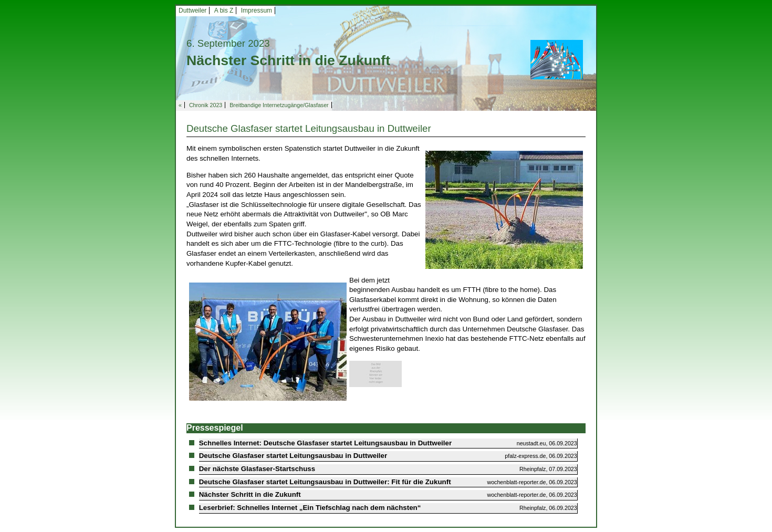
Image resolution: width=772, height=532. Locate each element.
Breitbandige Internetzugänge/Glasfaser (279, 105)
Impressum (257, 11)
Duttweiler (192, 11)
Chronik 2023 (206, 105)
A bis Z (224, 11)
